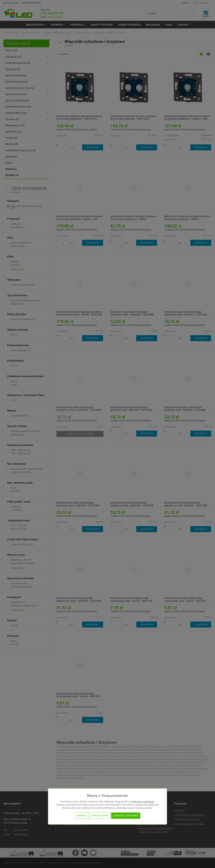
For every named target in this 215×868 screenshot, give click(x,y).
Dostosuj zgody (100, 816)
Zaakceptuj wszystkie (126, 816)
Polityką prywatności (143, 802)
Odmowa (82, 816)
